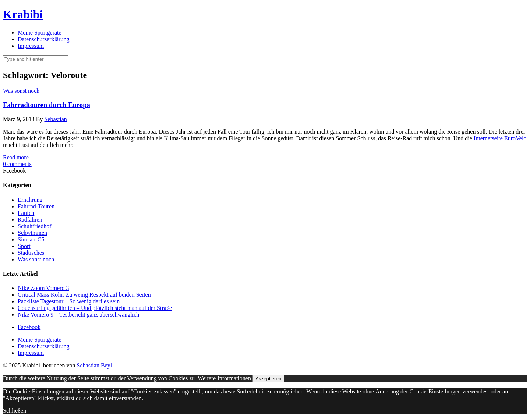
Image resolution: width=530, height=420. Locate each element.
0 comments (17, 164)
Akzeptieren (268, 379)
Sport (24, 246)
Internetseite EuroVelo (500, 138)
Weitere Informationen (224, 378)
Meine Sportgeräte (40, 33)
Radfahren (30, 220)
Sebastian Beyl (95, 365)
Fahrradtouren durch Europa (47, 105)
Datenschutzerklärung (43, 39)
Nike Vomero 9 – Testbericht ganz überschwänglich (78, 315)
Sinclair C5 (31, 239)
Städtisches (31, 253)
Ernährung (30, 200)
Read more (16, 157)
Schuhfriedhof (35, 226)
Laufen (26, 213)
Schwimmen (32, 233)
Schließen (15, 411)
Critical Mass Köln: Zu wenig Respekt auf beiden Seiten (84, 295)
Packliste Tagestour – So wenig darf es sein (69, 301)
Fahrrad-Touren (36, 206)
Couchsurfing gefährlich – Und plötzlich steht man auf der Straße (95, 308)
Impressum (31, 46)
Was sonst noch (21, 91)
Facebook (29, 327)
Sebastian (55, 119)
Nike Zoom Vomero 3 (43, 288)
